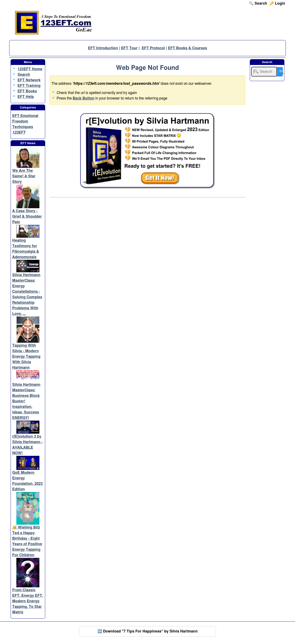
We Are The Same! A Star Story (24, 176)
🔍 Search (258, 3)
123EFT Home (30, 69)
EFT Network (29, 80)
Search (24, 75)
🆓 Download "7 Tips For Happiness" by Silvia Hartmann (148, 631)
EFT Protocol (153, 48)
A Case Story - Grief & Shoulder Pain (27, 217)
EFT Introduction (103, 48)
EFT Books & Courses (187, 48)
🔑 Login (277, 3)
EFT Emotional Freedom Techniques (25, 121)
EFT (125, 48)
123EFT (19, 132)
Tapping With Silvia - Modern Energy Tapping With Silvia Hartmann (26, 357)
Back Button (83, 98)
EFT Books (27, 91)
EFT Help (26, 97)
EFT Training (29, 86)
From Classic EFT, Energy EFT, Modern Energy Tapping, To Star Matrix (28, 601)
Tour (133, 48)
